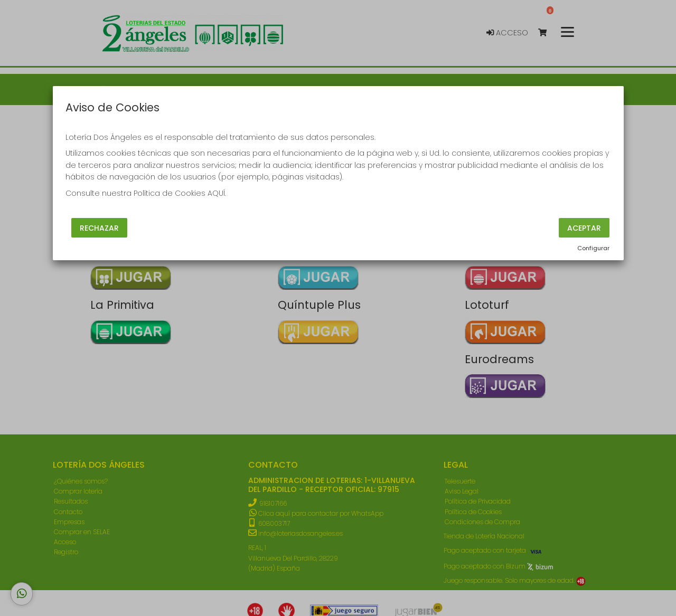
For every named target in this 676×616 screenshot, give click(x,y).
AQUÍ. (217, 193)
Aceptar (584, 228)
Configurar (593, 248)
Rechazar (99, 228)
